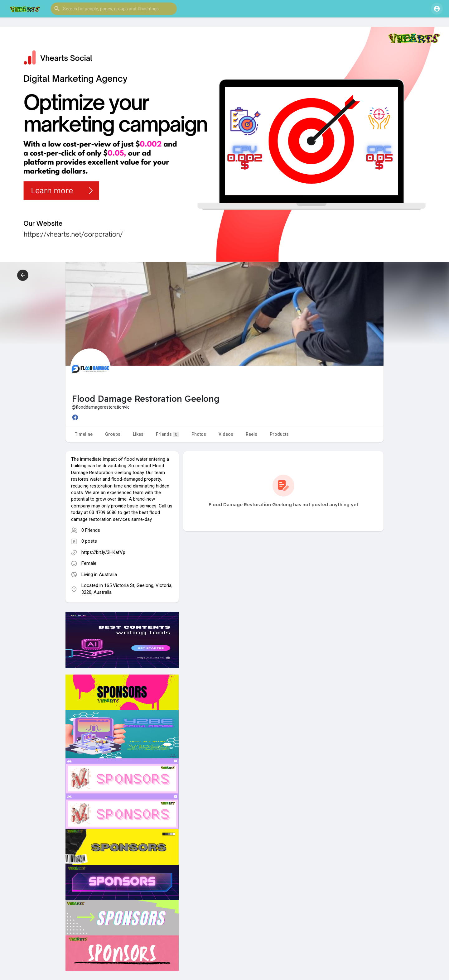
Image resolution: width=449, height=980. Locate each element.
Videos (226, 434)
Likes (138, 434)
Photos (199, 434)
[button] (114, 9)
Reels (251, 434)
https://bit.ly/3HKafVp (103, 552)
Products (279, 434)
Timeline (84, 434)
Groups (113, 434)
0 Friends (91, 530)
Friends (167, 434)
